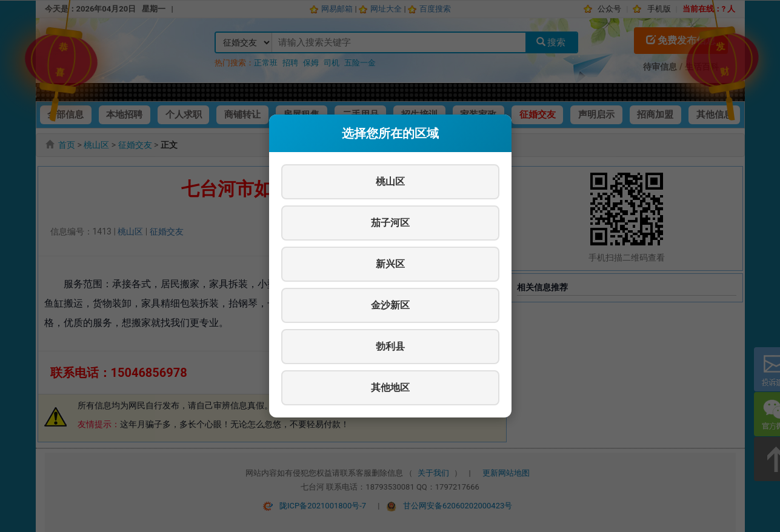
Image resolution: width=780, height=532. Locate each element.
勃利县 (390, 346)
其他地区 (390, 387)
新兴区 (390, 264)
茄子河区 (390, 223)
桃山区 (390, 181)
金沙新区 (390, 305)
